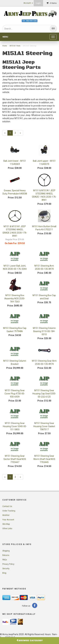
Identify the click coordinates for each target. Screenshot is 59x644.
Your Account (8, 520)
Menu (5, 37)
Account (28, 3)
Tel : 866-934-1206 (30, 21)
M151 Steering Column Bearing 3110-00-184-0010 (44, 331)
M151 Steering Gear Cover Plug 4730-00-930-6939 (15, 394)
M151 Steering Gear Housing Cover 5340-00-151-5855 (15, 426)
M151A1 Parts (15, 46)
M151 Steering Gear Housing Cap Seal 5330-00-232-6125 (44, 394)
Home (5, 46)
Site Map (6, 524)
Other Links (7, 529)
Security (6, 569)
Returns (6, 555)
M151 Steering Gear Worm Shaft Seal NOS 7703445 (44, 459)
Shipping (6, 551)
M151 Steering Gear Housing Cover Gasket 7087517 (44, 426)
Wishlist (6, 515)
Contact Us (7, 506)
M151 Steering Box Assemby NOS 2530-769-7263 (15, 299)
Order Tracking (9, 511)
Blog (4, 573)
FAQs (5, 560)
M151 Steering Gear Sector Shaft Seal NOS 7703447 (15, 459)
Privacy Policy (8, 564)
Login (38, 3)
